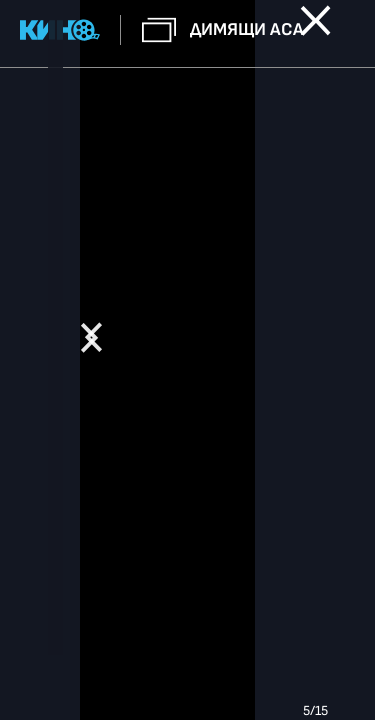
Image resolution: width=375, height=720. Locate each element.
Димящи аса (247, 29)
